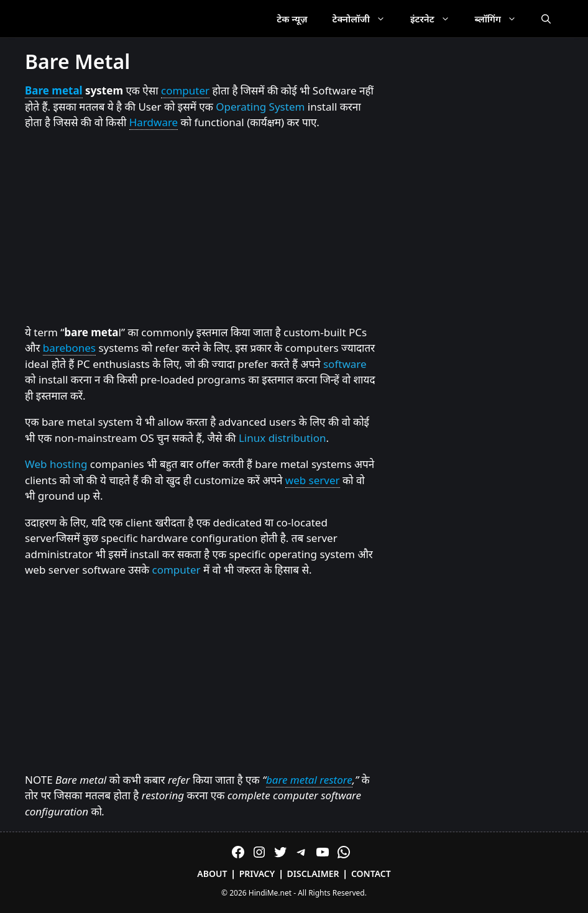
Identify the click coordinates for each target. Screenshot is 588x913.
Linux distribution (283, 438)
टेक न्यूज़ (292, 19)
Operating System (260, 107)
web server (313, 480)
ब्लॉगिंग (502, 19)
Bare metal (54, 90)
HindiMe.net (270, 893)
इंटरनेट (436, 19)
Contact (371, 874)
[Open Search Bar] (546, 19)
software (345, 364)
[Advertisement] (201, 228)
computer (185, 90)
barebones (69, 348)
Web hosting (56, 464)
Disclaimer (313, 874)
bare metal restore (309, 780)
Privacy (257, 874)
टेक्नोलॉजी (365, 19)
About (212, 874)
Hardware (154, 122)
